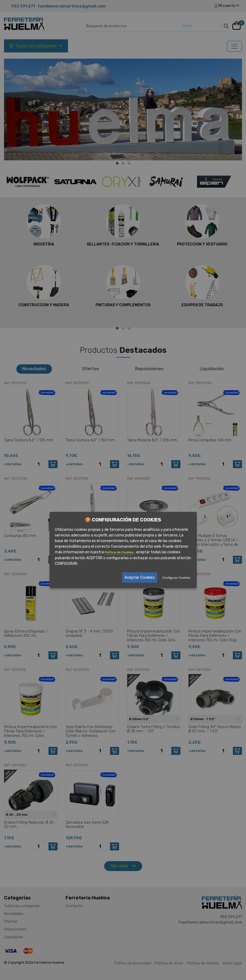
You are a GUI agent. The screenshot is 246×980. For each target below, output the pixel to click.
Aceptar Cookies (140, 577)
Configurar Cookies (176, 578)
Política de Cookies (120, 553)
